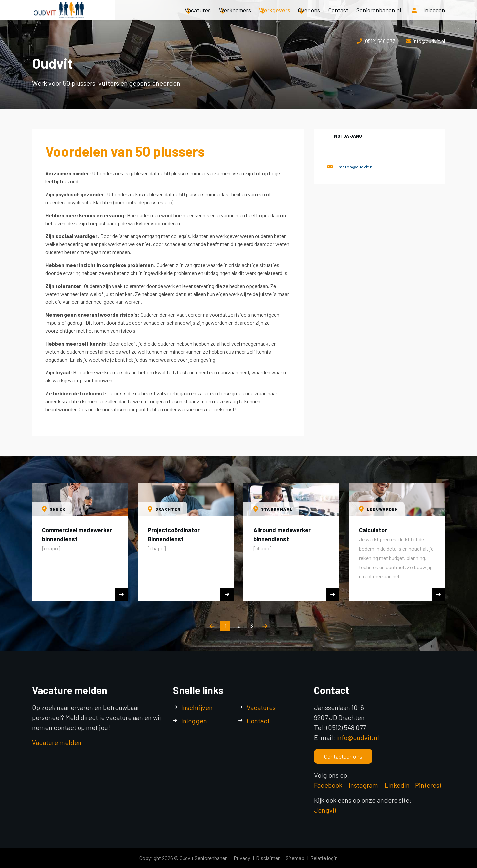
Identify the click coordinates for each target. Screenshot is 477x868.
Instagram (364, 785)
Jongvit (325, 810)
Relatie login (324, 858)
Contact (338, 17)
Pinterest (428, 785)
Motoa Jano (348, 136)
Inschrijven (197, 707)
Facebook (328, 785)
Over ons (309, 17)
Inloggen (194, 721)
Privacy (242, 858)
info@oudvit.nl (429, 41)
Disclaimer (268, 858)
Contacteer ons (343, 756)
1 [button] (225, 625)
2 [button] (238, 625)
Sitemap (295, 858)
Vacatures (198, 17)
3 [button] (252, 625)
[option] (80, 542)
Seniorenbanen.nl (379, 17)
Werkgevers (275, 17)
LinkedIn (397, 785)
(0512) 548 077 (379, 41)
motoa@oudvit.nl (356, 167)
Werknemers (235, 17)
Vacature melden (57, 742)
